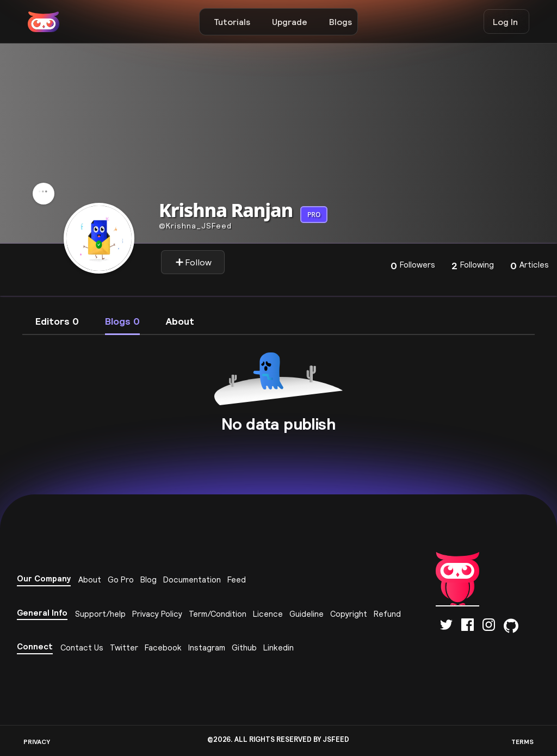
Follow (193, 262)
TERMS (522, 742)
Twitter (124, 647)
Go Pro (121, 580)
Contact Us (82, 647)
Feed (237, 580)
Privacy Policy (157, 614)
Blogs (341, 22)
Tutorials (232, 22)
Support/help (100, 614)
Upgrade (290, 22)
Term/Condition (218, 614)
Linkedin (278, 647)
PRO (314, 215)
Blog (148, 580)
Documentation (192, 580)
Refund (387, 614)
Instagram (207, 647)
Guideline (307, 614)
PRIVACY (37, 742)
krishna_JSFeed (195, 226)
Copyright (349, 614)
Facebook (163, 647)
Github (244, 647)
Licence (268, 614)
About (90, 580)
